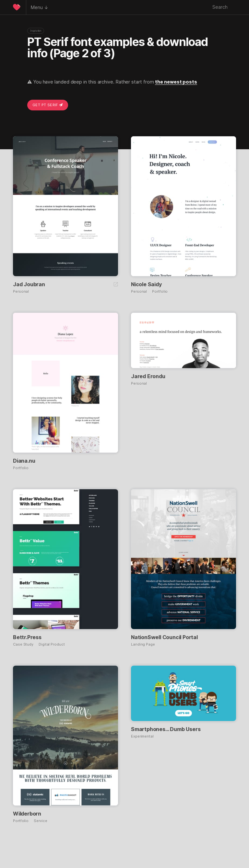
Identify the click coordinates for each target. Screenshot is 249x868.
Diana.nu (24, 461)
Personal (21, 292)
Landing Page (143, 644)
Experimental (142, 736)
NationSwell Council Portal (164, 637)
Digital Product (52, 644)
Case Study (23, 644)
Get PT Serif (48, 105)
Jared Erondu (148, 376)
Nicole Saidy (146, 284)
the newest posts (176, 82)
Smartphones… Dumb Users (166, 729)
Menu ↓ (40, 7)
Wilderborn (27, 814)
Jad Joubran (29, 284)
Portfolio (160, 292)
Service (40, 821)
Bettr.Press (27, 637)
